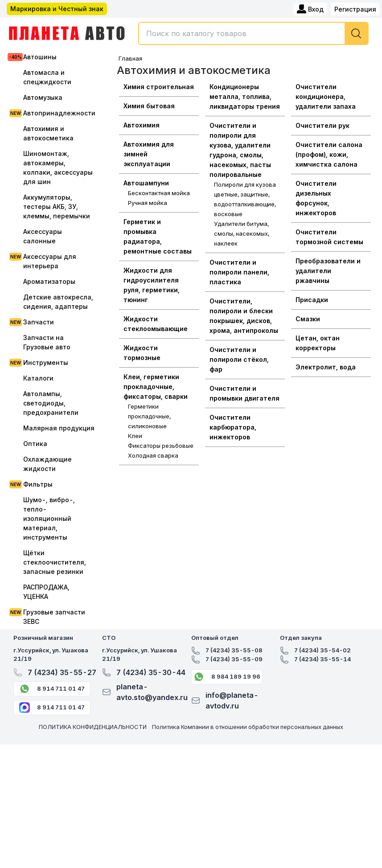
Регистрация (355, 9)
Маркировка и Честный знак (57, 9)
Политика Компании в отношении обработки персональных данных (248, 727)
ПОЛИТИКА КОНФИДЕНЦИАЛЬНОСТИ (93, 727)
